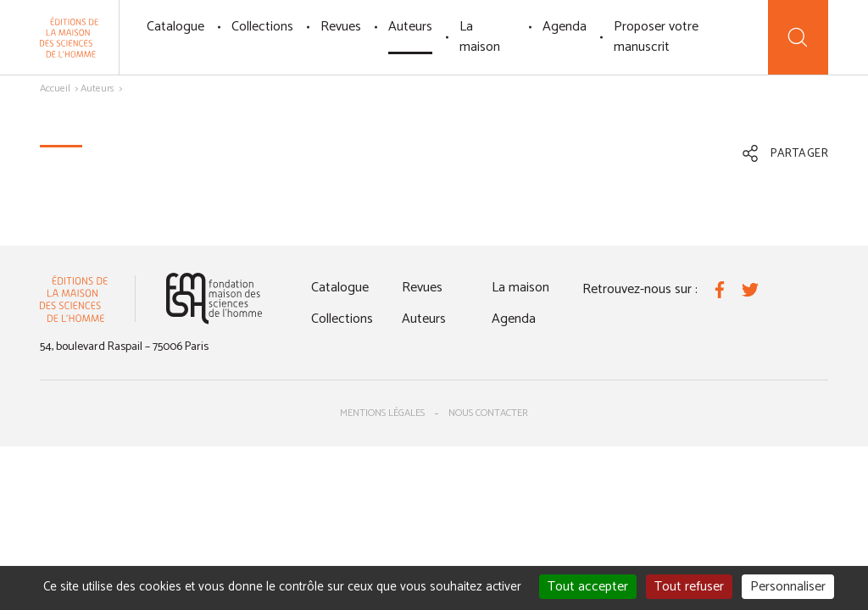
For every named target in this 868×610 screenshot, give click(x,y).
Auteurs (410, 27)
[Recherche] (798, 37)
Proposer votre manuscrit (656, 37)
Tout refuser (689, 587)
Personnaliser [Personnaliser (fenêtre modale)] (788, 587)
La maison (480, 37)
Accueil (55, 89)
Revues (341, 27)
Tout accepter (588, 587)
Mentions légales (382, 413)
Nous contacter (488, 413)
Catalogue (175, 27)
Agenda (565, 27)
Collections (262, 27)
